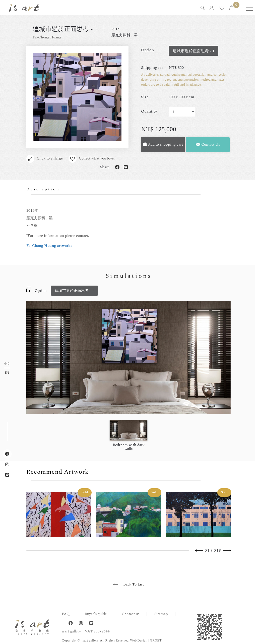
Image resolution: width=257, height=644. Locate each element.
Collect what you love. (92, 159)
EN (7, 372)
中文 (7, 364)
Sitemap (161, 614)
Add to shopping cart (163, 145)
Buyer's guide (96, 614)
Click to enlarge (45, 159)
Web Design (139, 640)
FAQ (66, 614)
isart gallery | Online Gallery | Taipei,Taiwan (24, 8)
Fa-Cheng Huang (47, 37)
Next (227, 550)
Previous (199, 550)
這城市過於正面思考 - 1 (74, 291)
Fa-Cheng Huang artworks (49, 246)
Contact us (131, 614)
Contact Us (208, 145)
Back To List (134, 584)
